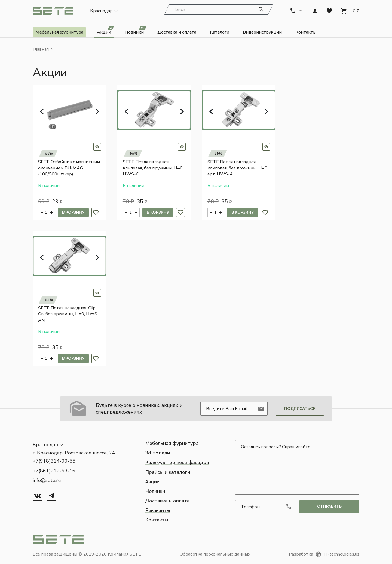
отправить (329, 506)
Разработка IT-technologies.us (324, 554)
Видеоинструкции (262, 32)
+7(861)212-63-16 (54, 471)
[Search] (219, 10)
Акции (105, 31)
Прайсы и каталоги (168, 472)
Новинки (136, 31)
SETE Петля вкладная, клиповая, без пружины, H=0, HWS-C (153, 168)
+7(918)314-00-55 (54, 461)
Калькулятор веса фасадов (177, 462)
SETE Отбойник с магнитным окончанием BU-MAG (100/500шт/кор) (69, 168)
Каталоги (220, 32)
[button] (42, 111)
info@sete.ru (47, 480)
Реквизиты (158, 510)
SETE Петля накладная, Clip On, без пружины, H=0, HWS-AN (69, 314)
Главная (41, 49)
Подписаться (300, 409)
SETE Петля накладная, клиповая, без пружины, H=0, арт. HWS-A (238, 168)
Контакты (306, 32)
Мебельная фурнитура (59, 32)
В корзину (73, 212)
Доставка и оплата (177, 32)
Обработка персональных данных (215, 554)
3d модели (157, 453)
